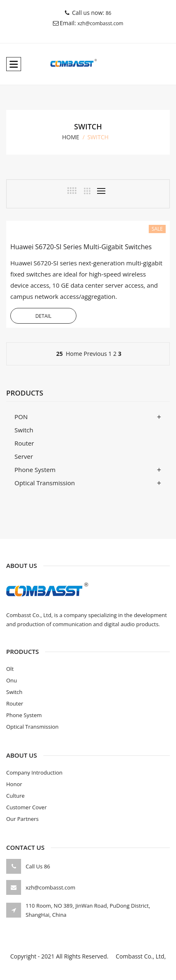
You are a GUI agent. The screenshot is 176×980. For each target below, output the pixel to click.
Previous (95, 354)
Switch (24, 430)
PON (21, 417)
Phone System (35, 470)
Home (74, 354)
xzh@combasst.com (100, 23)
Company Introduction (34, 773)
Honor (14, 784)
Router (24, 443)
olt (10, 669)
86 (109, 13)
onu (12, 680)
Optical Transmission (45, 483)
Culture (15, 796)
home (71, 137)
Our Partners (23, 819)
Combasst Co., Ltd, (138, 956)
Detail (43, 316)
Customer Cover (26, 807)
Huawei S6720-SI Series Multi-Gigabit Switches (81, 247)
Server (24, 456)
